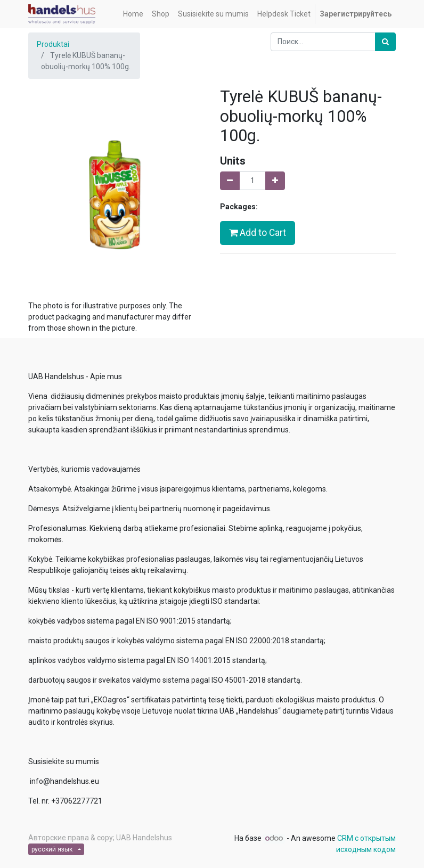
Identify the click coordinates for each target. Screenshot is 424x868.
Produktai (53, 44)
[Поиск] (385, 42)
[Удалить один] (230, 181)
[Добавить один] (275, 181)
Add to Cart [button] (258, 233)
